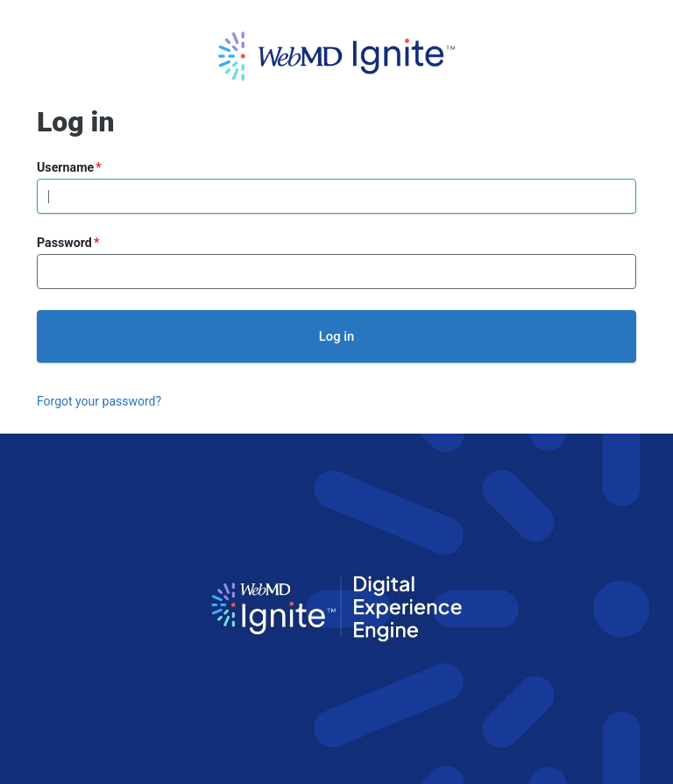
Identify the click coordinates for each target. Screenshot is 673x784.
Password (64, 243)
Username (65, 167)
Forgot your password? (99, 401)
